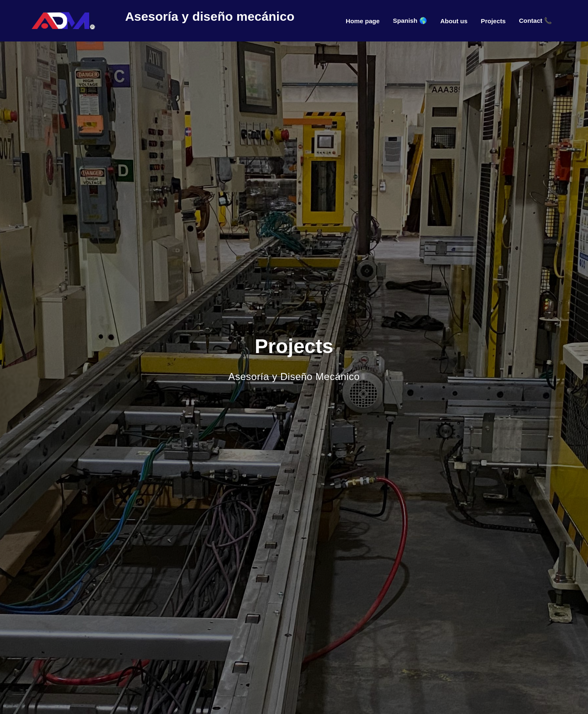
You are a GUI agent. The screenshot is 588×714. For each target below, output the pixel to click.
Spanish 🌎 (410, 21)
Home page (363, 21)
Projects (493, 21)
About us (454, 21)
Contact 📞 (535, 21)
